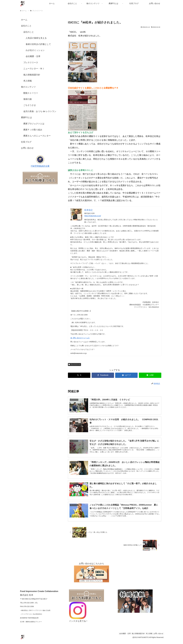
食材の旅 (28, 99)
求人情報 (28, 81)
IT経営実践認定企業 (40, 166)
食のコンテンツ (28, 87)
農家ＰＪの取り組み (33, 130)
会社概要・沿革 (33, 56)
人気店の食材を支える (36, 38)
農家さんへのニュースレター (37, 136)
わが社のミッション (35, 50)
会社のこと (26, 26)
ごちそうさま (30, 105)
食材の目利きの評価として (38, 44)
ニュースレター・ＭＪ (34, 69)
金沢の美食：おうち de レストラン (40, 111)
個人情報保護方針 (32, 75)
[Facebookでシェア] (103, 375)
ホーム (24, 20)
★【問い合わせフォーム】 (80, 338)
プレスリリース (74, 364)
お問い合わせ (27, 148)
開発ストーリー (31, 93)
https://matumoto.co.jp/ (93, 216)
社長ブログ (26, 142)
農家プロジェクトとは (34, 124)
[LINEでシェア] (150, 375)
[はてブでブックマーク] (126, 375)
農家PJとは (26, 117)
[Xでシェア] (79, 375)
